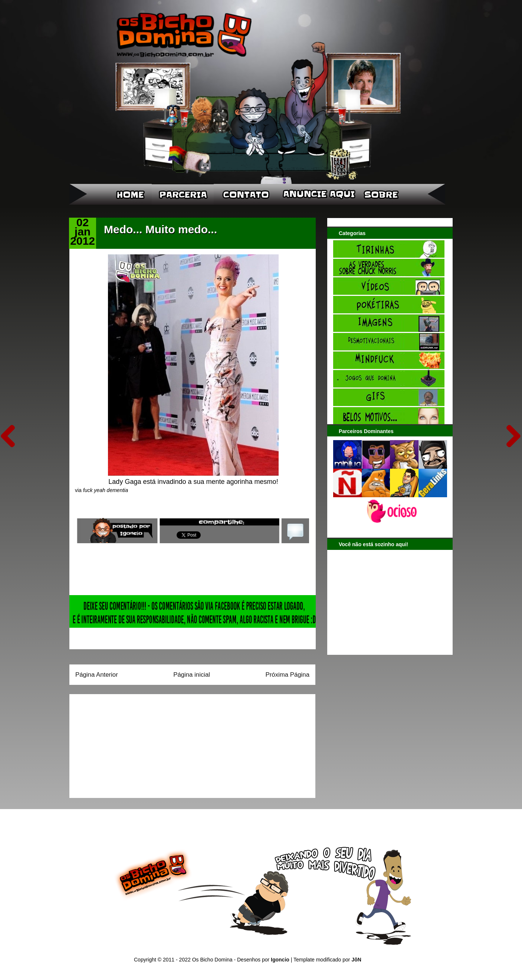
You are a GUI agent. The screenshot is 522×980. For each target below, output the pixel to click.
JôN (356, 960)
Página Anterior (97, 675)
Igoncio (280, 960)
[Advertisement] (122, 743)
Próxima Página (288, 675)
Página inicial (192, 675)
